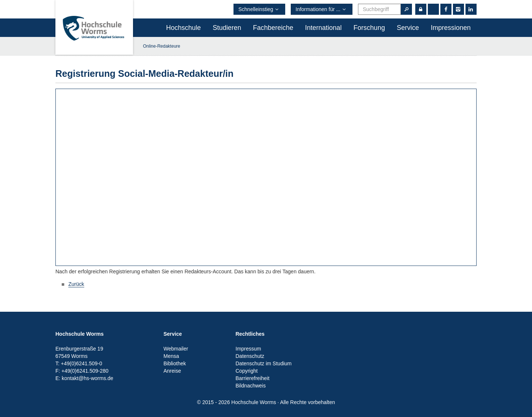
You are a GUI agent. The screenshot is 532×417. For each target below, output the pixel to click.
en (433, 9)
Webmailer (176, 349)
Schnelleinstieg (259, 9)
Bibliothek (175, 363)
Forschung (369, 28)
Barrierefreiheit (253, 378)
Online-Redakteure (162, 46)
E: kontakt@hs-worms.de (84, 378)
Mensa (171, 356)
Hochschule (184, 28)
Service (408, 28)
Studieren (227, 28)
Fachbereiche (273, 28)
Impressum (248, 349)
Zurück (76, 284)
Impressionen (451, 28)
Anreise (172, 371)
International (323, 28)
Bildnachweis (251, 386)
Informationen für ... (322, 9)
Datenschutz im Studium (264, 363)
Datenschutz (250, 356)
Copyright (247, 371)
